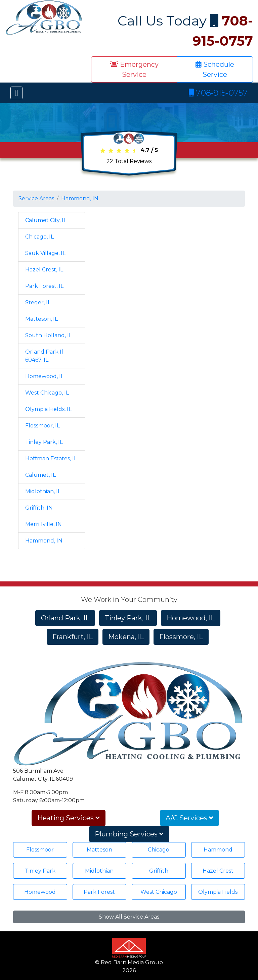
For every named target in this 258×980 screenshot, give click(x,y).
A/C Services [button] (189, 818)
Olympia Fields (218, 892)
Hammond (218, 850)
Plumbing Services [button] (129, 834)
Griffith (159, 871)
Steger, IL (38, 302)
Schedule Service (215, 69)
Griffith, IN (39, 508)
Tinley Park (40, 871)
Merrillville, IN (44, 524)
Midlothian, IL (43, 491)
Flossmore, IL (181, 637)
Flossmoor (40, 850)
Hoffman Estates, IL (51, 458)
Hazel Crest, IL (44, 270)
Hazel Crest (218, 871)
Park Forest (99, 892)
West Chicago (159, 892)
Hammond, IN (80, 198)
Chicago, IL (39, 237)
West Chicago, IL (47, 393)
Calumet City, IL (46, 220)
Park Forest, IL (44, 286)
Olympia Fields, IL (48, 409)
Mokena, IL (126, 637)
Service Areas (36, 198)
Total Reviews (129, 161)
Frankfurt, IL (73, 637)
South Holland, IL (49, 335)
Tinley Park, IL (44, 442)
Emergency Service (134, 69)
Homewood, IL (45, 376)
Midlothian (99, 871)
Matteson (99, 850)
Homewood (40, 892)
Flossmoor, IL (42, 426)
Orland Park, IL (65, 618)
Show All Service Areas (129, 917)
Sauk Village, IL (45, 253)
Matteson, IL (41, 319)
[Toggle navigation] (16, 93)
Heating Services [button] (69, 818)
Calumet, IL (40, 475)
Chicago (159, 850)
